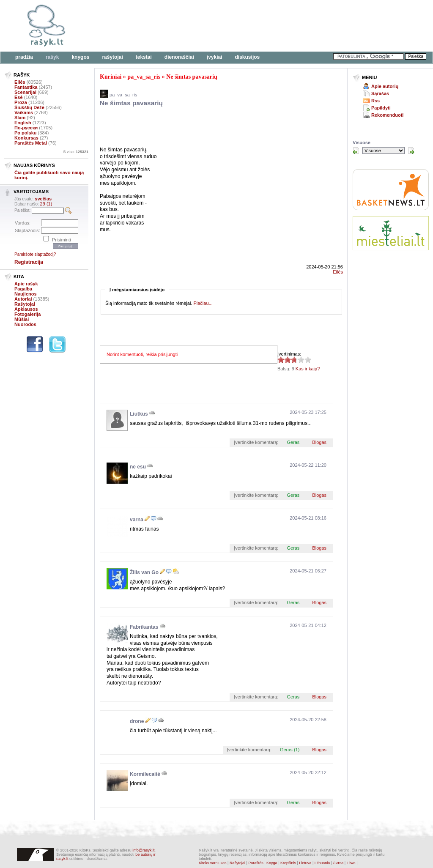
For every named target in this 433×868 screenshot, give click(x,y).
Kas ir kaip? (308, 369)
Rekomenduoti (387, 115)
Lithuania (322, 863)
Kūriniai (111, 77)
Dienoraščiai (179, 57)
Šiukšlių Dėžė (29, 107)
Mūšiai (22, 319)
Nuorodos (25, 324)
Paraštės (256, 863)
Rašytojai (112, 57)
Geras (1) (290, 750)
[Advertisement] (260, 25)
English (23, 123)
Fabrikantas (144, 627)
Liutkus (139, 414)
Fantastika (26, 87)
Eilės (20, 82)
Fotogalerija (27, 314)
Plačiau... (203, 303)
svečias (43, 199)
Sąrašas (380, 93)
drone (137, 721)
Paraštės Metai (31, 143)
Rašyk (52, 57)
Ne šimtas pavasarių (192, 77)
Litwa (351, 863)
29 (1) (46, 204)
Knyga (272, 863)
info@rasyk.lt (143, 850)
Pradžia (24, 57)
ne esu (138, 467)
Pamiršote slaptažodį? (35, 254)
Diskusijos (248, 57)
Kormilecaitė (145, 774)
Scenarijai (25, 92)
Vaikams (24, 112)
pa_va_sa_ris (144, 77)
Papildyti (381, 108)
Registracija (29, 262)
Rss (375, 101)
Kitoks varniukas (213, 863)
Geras (293, 442)
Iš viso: (75, 152)
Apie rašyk (26, 284)
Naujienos (26, 294)
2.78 (281, 360)
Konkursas (26, 138)
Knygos (80, 57)
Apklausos (26, 309)
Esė (19, 97)
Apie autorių (385, 86)
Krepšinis (288, 863)
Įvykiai (215, 57)
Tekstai (144, 57)
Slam (20, 118)
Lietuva (305, 863)
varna (137, 520)
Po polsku (26, 133)
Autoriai (23, 299)
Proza (21, 102)
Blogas (319, 442)
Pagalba (23, 289)
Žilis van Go (144, 572)
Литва (338, 863)
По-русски (26, 128)
